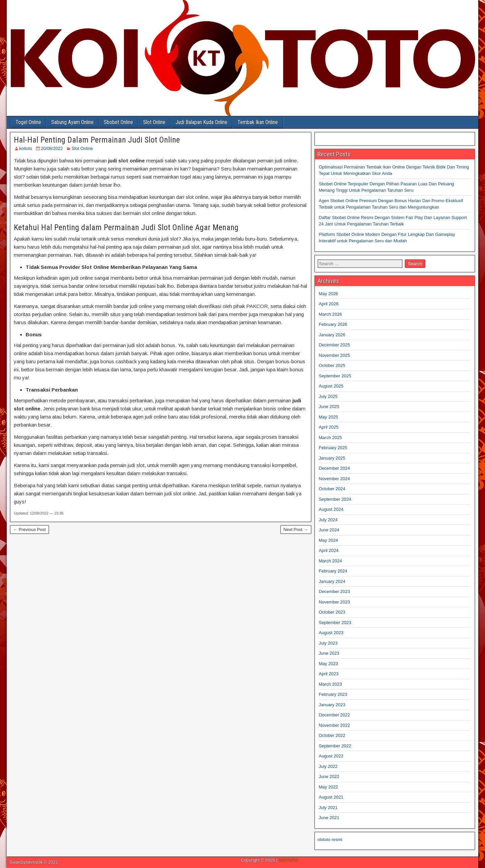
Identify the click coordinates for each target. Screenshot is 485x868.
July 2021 (328, 808)
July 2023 (328, 643)
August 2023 (331, 633)
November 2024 (335, 479)
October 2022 (332, 735)
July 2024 (328, 520)
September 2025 (335, 376)
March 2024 (331, 561)
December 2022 (335, 715)
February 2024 (333, 571)
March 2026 (331, 314)
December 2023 (335, 592)
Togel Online (28, 122)
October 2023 (332, 612)
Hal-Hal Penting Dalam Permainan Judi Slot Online (97, 140)
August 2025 (331, 386)
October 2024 (332, 489)
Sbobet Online (118, 122)
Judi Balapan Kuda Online (201, 122)
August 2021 (331, 797)
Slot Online (154, 122)
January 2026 (332, 335)
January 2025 (332, 458)
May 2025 (329, 417)
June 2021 (329, 818)
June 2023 (329, 653)
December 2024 (335, 468)
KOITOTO (288, 860)
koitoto (26, 148)
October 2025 (332, 365)
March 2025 (331, 438)
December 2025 (335, 345)
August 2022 (331, 756)
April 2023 (329, 674)
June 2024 (329, 530)
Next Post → (296, 530)
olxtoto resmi (330, 840)
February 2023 (333, 694)
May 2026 (329, 294)
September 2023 (335, 623)
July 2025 (328, 396)
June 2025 (329, 407)
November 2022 (335, 725)
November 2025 (335, 355)
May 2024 (329, 540)
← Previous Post (29, 530)
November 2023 (335, 602)
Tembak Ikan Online (258, 122)
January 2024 (332, 581)
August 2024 (331, 509)
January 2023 (332, 705)
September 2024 (335, 499)
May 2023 (329, 664)
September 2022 (335, 746)
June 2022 (329, 777)
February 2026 (333, 324)
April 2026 (329, 304)
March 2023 (331, 684)
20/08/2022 (52, 148)
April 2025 (329, 427)
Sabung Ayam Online (72, 122)
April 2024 (329, 550)
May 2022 (329, 787)
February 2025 (333, 448)
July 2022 (328, 766)
